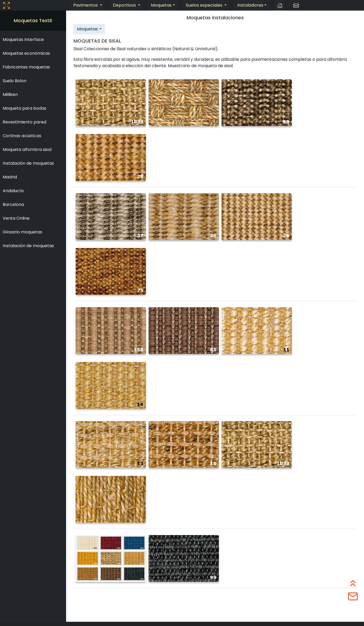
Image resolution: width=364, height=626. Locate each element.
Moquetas (161, 5)
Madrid (10, 177)
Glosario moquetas (22, 232)
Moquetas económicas (26, 53)
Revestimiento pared (24, 122)
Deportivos (125, 5)
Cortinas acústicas (22, 136)
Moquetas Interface (23, 40)
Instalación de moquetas (28, 163)
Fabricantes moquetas (26, 67)
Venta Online (16, 218)
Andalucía (13, 191)
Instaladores (250, 5)
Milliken (10, 95)
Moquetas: (88, 29)
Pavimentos (86, 5)
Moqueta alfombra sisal (27, 149)
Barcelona (13, 204)
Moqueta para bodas (24, 108)
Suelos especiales (205, 5)
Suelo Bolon (15, 81)
